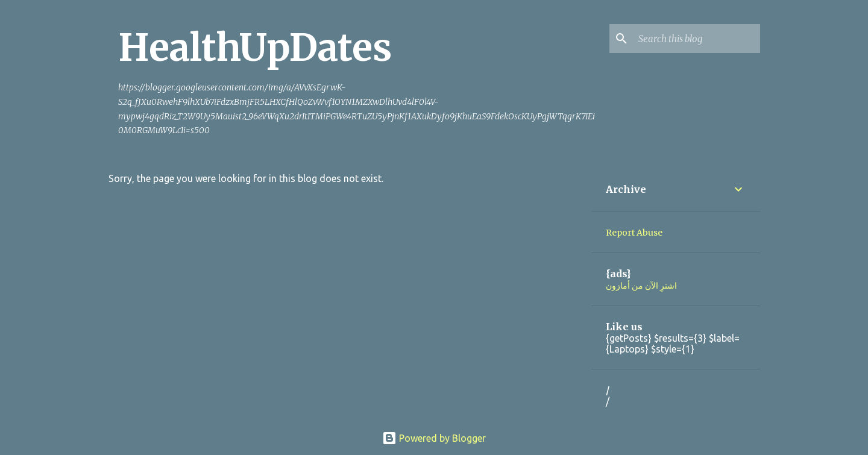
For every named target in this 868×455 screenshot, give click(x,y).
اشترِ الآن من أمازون (641, 286)
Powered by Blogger (434, 438)
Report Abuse (634, 233)
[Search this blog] (697, 39)
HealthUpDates (255, 48)
